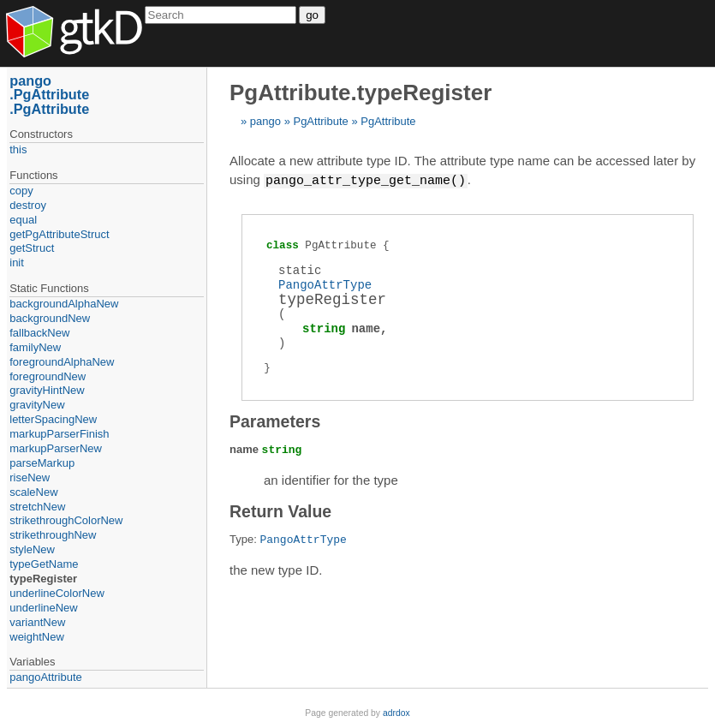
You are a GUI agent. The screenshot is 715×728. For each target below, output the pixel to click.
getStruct (32, 248)
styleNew (32, 549)
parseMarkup (42, 463)
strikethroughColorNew (66, 520)
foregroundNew (48, 376)
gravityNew (37, 405)
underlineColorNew (57, 593)
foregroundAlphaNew (62, 362)
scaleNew (33, 492)
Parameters (275, 421)
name (366, 328)
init (17, 263)
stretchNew (37, 507)
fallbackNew (39, 333)
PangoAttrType (325, 284)
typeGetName (44, 564)
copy (21, 191)
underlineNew (44, 608)
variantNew (37, 622)
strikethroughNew (53, 535)
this (18, 149)
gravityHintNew (47, 390)
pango (265, 121)
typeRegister (43, 579)
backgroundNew (50, 318)
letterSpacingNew (53, 419)
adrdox (396, 713)
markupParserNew (56, 448)
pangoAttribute (46, 677)
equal (23, 220)
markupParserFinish (59, 434)
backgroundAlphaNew (64, 304)
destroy (28, 205)
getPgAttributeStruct (59, 234)
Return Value (280, 510)
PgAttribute (320, 121)
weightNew (37, 637)
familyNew (35, 347)
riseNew (30, 477)
